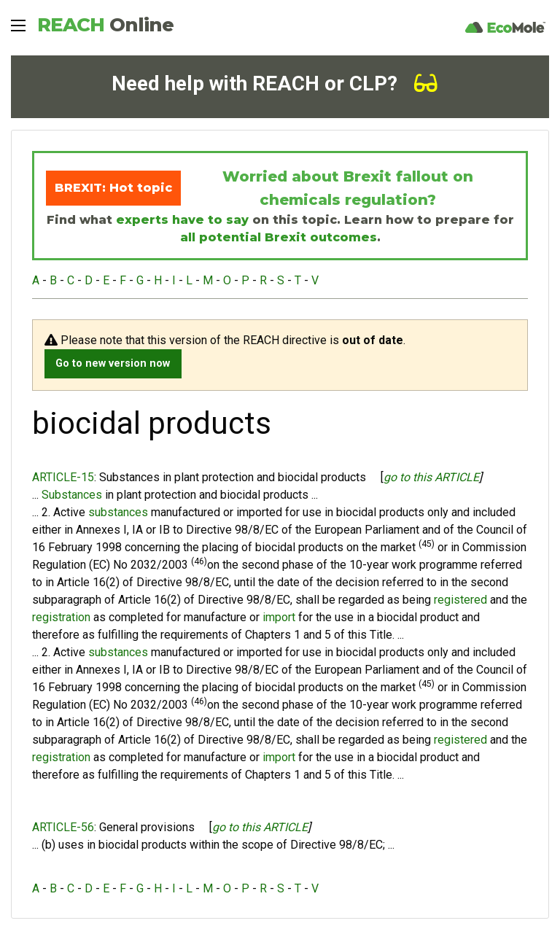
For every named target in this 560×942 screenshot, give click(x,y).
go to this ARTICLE (431, 477)
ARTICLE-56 (63, 827)
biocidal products (264, 495)
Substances (72, 495)
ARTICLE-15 (63, 477)
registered (460, 600)
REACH (105, 25)
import (279, 617)
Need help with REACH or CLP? (275, 83)
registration (61, 617)
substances (118, 512)
